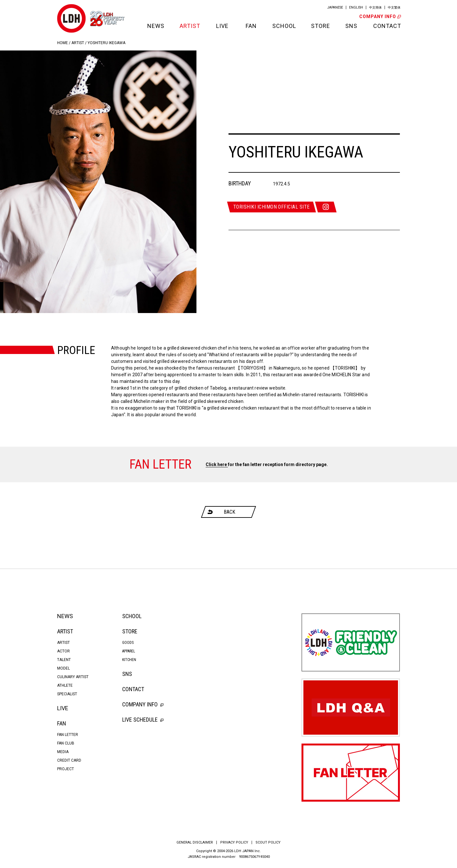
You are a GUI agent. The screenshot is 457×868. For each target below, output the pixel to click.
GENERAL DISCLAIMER (195, 842)
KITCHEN (129, 660)
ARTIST (190, 26)
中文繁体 (394, 7)
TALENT (64, 660)
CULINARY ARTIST (73, 677)
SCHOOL (284, 26)
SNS (351, 26)
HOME (63, 43)
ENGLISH (356, 7)
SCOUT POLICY (268, 842)
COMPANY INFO (380, 17)
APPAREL (129, 651)
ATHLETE (65, 685)
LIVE (222, 26)
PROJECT (66, 769)
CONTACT (387, 26)
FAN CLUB (66, 743)
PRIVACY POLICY (234, 842)
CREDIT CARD (69, 760)
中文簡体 (375, 7)
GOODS (128, 643)
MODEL (63, 668)
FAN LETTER (68, 735)
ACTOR (63, 651)
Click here (217, 464)
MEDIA (63, 752)
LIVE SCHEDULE (143, 720)
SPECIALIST (67, 694)
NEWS (156, 26)
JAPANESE (335, 7)
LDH (71, 18)
